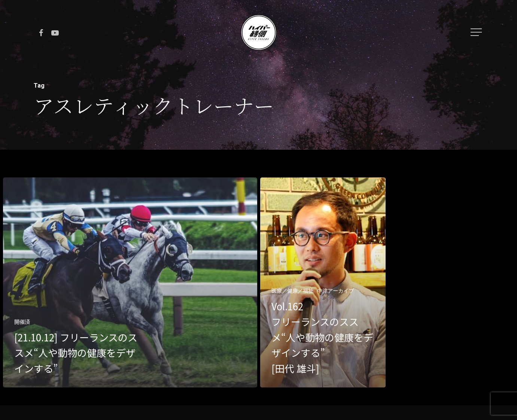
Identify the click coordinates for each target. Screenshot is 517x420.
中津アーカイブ (335, 291)
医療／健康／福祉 (292, 291)
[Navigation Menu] (477, 32)
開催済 (22, 322)
